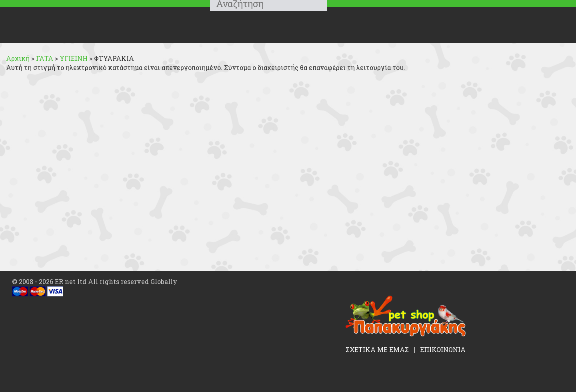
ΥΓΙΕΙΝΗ (74, 58)
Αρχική (18, 58)
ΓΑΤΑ (45, 58)
